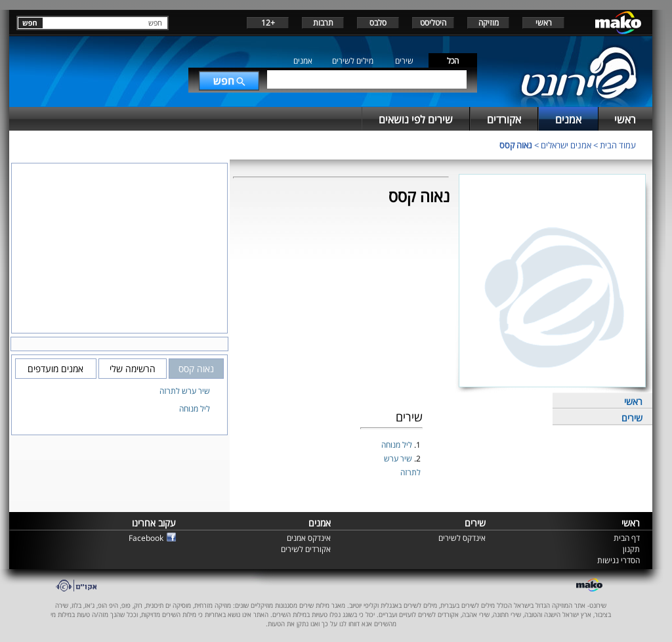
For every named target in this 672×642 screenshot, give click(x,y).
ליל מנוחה (398, 445)
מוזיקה (489, 23)
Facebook (146, 538)
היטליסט (433, 23)
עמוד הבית (618, 145)
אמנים (303, 61)
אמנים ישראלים (566, 145)
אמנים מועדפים (55, 369)
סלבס (378, 23)
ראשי (544, 23)
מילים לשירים (353, 61)
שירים (404, 61)
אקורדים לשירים (306, 549)
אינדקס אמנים (309, 538)
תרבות (323, 23)
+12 (268, 23)
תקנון (631, 549)
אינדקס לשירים (462, 538)
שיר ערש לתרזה (185, 391)
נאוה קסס (516, 145)
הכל (453, 61)
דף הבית (627, 538)
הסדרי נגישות (619, 560)
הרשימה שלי (133, 369)
